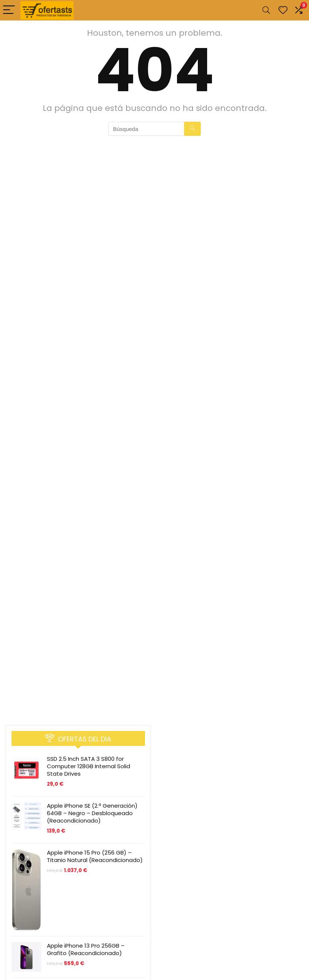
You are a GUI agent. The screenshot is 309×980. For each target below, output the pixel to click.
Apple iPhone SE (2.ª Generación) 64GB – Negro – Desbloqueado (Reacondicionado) (92, 813)
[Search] (266, 10)
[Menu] (9, 10)
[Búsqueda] (192, 129)
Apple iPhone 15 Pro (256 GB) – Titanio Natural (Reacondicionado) (95, 856)
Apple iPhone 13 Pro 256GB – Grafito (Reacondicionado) (86, 949)
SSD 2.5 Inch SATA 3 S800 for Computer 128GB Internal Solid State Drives (88, 766)
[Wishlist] (283, 10)
